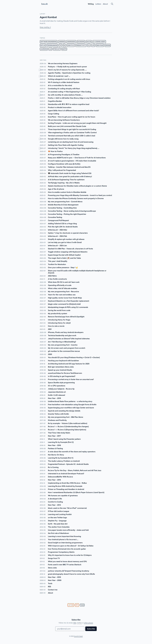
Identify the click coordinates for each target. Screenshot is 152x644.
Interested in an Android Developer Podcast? (66, 474)
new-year (100, 45)
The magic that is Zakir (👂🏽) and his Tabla (64, 258)
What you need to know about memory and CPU (67, 561)
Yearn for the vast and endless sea (62, 295)
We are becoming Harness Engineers (63, 63)
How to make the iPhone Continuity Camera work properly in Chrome (76, 198)
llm (50, 49)
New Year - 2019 (54, 398)
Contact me (53, 590)
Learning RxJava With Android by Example (65, 486)
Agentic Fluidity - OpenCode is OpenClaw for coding (69, 73)
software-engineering (49, 42)
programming (52, 45)
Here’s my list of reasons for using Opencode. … (67, 70)
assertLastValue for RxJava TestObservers (65, 373)
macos (89, 42)
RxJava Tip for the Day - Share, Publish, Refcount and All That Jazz (75, 470)
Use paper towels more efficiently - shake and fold (68, 530)
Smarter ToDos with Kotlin (58, 414)
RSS (49, 587)
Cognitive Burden (55, 101)
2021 (50, 329)
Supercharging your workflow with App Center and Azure (71, 408)
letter (71, 605)
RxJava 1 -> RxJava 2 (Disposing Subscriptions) (67, 430)
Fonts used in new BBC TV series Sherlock (65, 565)
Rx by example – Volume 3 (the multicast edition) (68, 423)
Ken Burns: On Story (56, 455)
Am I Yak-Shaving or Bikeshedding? (62, 342)
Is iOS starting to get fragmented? (62, 376)
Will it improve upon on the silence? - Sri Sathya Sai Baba (71, 546)
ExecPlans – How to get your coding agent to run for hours (72, 117)
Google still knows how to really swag (63, 139)
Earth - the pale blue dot (58, 524)
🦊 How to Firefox (55, 151)
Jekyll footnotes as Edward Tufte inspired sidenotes (69, 339)
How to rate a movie (56, 326)
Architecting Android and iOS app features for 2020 (69, 364)
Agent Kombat (48, 17)
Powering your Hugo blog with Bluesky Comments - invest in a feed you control (80, 195)
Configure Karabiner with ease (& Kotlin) (64, 164)
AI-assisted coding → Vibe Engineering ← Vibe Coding (69, 92)
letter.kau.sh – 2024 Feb (57, 236)
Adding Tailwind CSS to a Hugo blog (62, 224)
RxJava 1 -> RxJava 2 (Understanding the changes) (68, 426)
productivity (81, 45)
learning (44, 49)
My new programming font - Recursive (63, 291)
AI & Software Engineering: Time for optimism (66, 180)
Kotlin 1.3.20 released (56, 395)
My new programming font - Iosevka (63, 345)
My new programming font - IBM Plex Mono (66, 417)
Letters (98, 4)
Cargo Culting (54, 114)
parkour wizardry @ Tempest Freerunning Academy (69, 571)
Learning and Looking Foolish (60, 514)
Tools (50, 583)
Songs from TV (54, 558)
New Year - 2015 (54, 480)
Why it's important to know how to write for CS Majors (70, 555)
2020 (50, 354)
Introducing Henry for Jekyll (59, 323)
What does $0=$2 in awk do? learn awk (64, 282)
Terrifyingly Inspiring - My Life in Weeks (64, 183)
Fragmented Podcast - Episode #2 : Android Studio (68, 464)
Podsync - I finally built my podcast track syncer (67, 67)
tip (60, 45)
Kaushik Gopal (78, 636)
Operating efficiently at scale (60, 285)
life (93, 45)
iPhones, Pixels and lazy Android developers (66, 332)
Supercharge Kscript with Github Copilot (64, 255)
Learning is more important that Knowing (64, 536)
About (50, 593)
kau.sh (45, 4)
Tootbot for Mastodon (57, 264)
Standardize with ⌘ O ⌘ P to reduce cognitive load (69, 104)
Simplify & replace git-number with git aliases (66, 239)
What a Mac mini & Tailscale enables (62, 288)
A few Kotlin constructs (57, 279)
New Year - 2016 (54, 445)
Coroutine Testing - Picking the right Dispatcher (67, 214)
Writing (91, 4)
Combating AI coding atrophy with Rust (64, 89)
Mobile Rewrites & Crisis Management (63, 205)
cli (89, 45)
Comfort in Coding (55, 502)
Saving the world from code (59, 310)
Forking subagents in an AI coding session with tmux (69, 79)
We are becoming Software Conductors (64, 120)
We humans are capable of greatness (63, 496)
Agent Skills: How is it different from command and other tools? (73, 111)
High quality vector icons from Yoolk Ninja (65, 298)
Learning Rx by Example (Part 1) (61, 458)
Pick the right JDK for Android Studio (63, 227)
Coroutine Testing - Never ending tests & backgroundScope (72, 211)
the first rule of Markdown (58, 533)
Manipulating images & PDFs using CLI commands (68, 307)
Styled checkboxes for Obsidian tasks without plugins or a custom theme (77, 186)
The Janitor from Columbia (59, 527)
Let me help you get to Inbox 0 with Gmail (65, 242)
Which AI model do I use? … (59, 76)
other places (89, 623)
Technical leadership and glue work (62, 335)
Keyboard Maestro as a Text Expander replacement (69, 301)
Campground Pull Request (58, 220)
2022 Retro (52, 276)
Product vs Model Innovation (60, 107)
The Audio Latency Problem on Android (64, 461)
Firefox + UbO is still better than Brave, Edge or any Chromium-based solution (79, 98)
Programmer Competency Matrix (61, 552)
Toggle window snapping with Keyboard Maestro (68, 252)
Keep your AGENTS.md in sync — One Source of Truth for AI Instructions (77, 158)
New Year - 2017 (54, 436)
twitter (79, 623)
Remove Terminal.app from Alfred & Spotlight (66, 317)
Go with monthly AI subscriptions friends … (65, 95)
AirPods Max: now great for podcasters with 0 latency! (70, 176)
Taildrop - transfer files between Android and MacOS (69, 167)
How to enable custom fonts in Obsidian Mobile (67, 192)
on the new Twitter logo (57, 517)
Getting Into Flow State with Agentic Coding (66, 145)
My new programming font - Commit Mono (65, 202)
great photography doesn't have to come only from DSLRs (71, 574)
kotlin (43, 45)
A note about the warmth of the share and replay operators (72, 452)
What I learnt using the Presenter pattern (64, 439)
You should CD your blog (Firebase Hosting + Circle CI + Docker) (74, 357)
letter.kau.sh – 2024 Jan (57, 245)
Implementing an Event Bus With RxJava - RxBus (67, 483)
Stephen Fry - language (57, 521)
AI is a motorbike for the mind (60, 85)
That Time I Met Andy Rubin (59, 433)
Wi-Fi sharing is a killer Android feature (64, 82)
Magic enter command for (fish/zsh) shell (64, 304)
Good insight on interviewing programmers (65, 543)
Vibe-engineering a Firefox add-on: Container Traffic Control (72, 132)
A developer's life (55, 499)
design (108, 45)
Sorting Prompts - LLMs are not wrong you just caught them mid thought (77, 123)
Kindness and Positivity (57, 420)
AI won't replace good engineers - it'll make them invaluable (72, 161)
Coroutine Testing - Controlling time (62, 208)
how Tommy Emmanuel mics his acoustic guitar (67, 549)
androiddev (71, 42)
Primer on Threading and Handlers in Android (66, 489)
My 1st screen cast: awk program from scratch (67, 348)
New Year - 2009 (55, 580)
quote (64, 49)
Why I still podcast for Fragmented (62, 170)
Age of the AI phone (56, 189)
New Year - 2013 (54, 505)
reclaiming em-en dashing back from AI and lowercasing (71, 142)
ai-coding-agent (99, 42)
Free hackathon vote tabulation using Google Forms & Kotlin (72, 404)
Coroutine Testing (55, 217)
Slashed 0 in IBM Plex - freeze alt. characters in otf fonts (70, 249)
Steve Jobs (52, 568)
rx (64, 45)
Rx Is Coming (53, 467)
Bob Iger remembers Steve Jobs (61, 367)
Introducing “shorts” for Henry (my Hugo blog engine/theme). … (74, 148)
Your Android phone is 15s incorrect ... (63, 539)
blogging (81, 42)
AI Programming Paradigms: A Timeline (64, 154)
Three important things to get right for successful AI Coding (72, 129)
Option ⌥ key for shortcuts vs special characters (68, 233)
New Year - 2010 (54, 577)
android (62, 42)
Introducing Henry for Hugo (59, 320)
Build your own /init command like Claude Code (67, 126)
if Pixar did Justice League (59, 511)
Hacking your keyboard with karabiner (63, 361)
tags (82, 605)
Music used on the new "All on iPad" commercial (67, 508)
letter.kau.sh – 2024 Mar (58, 230)
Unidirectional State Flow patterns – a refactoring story (70, 401)
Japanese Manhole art (57, 392)
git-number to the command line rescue (64, 351)
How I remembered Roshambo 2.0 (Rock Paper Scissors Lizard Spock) (76, 492)
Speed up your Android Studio (60, 370)
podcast (57, 49)
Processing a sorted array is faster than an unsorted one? (71, 379)
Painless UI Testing (55, 448)
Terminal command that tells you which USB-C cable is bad (72, 136)
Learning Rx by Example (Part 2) (61, 442)
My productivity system (58, 313)
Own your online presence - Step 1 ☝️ (63, 267)
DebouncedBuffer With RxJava (60, 477)
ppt (77, 605)
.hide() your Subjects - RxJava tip (61, 389)
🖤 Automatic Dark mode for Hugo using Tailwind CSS (70, 173)
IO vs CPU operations (57, 386)
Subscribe (91, 629)
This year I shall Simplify (58, 261)
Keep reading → (45, 27)
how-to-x (71, 45)
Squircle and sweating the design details (64, 411)
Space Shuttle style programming (61, 383)
